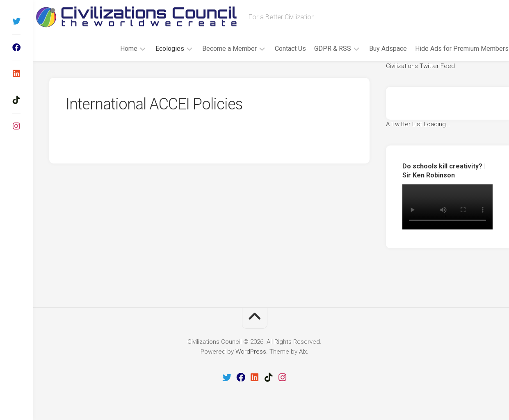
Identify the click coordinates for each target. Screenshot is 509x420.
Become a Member (213, 49)
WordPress (251, 352)
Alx (303, 352)
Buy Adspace (372, 49)
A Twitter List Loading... (418, 124)
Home (113, 49)
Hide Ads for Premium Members (446, 49)
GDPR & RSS (317, 49)
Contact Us (274, 49)
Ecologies (154, 49)
